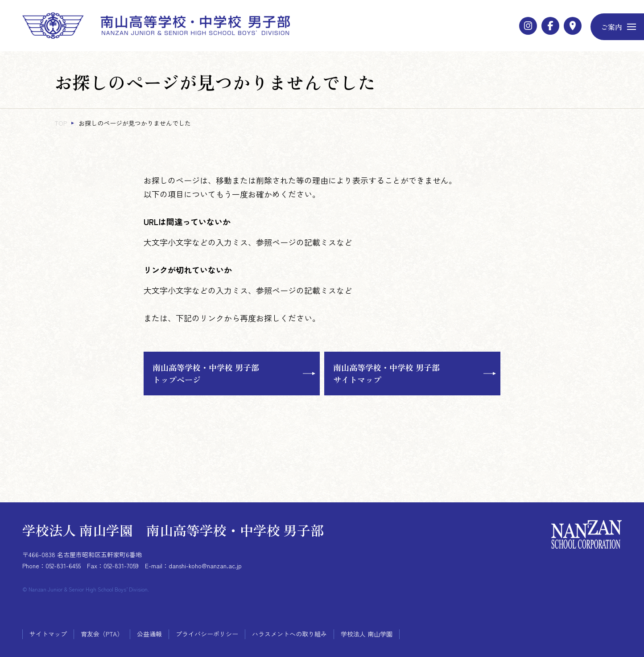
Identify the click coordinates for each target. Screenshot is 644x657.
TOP (61, 123)
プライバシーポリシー (207, 634)
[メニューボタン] (617, 27)
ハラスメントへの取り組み (289, 634)
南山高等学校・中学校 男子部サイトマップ (386, 373)
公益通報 (149, 634)
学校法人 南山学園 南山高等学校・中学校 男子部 (173, 530)
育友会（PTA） (102, 634)
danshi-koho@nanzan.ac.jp (205, 566)
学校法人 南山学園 (367, 634)
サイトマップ (48, 634)
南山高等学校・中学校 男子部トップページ (206, 373)
